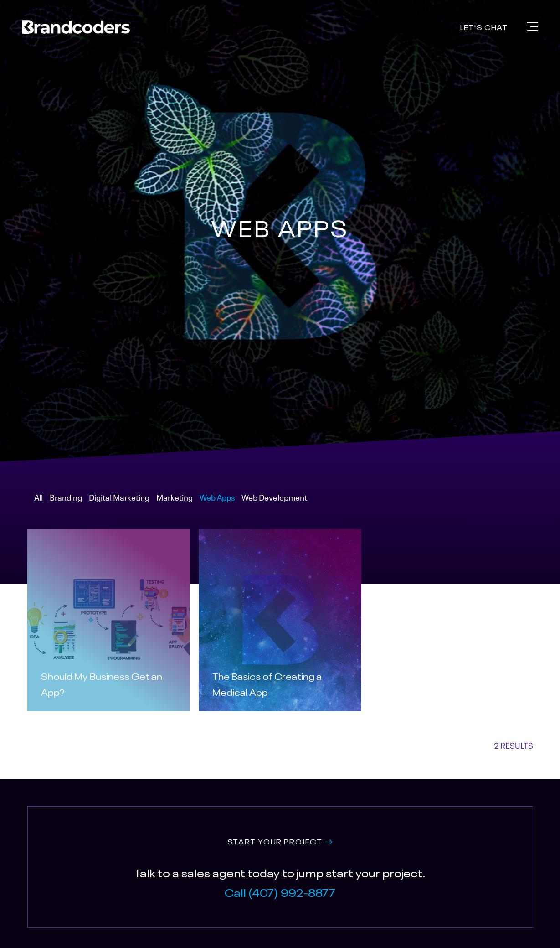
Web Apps (217, 497)
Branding (66, 497)
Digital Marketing (119, 497)
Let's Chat (484, 26)
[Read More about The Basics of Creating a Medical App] (280, 683)
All (39, 497)
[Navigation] (532, 27)
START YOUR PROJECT (275, 841)
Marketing (175, 497)
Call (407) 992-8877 (280, 892)
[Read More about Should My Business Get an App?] (109, 683)
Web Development (274, 497)
